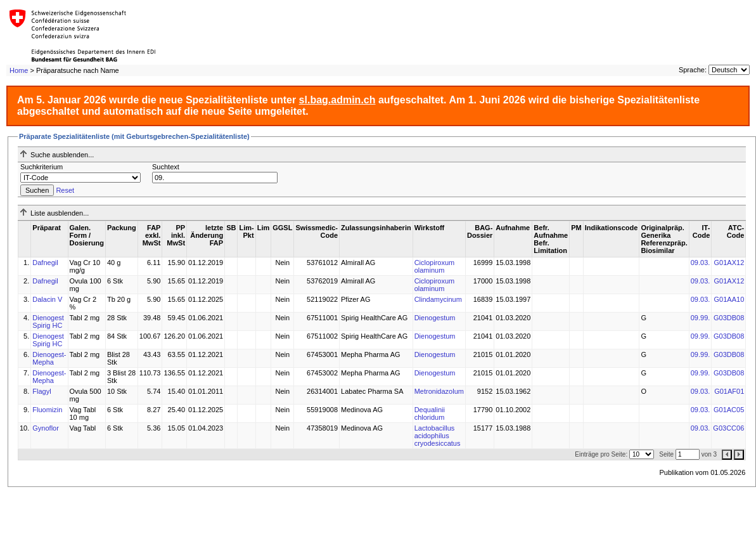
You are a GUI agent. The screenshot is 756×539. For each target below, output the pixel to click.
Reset (65, 190)
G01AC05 (729, 410)
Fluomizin (47, 410)
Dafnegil (45, 263)
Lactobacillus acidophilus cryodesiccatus (438, 436)
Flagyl (42, 391)
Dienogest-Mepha (49, 358)
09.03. (701, 263)
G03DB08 (729, 318)
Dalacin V (47, 299)
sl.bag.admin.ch (337, 100)
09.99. (701, 318)
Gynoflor (46, 428)
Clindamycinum (438, 299)
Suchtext (166, 167)
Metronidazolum (439, 391)
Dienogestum (435, 318)
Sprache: (693, 70)
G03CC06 (728, 428)
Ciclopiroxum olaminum (435, 266)
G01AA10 (729, 299)
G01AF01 (729, 391)
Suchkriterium (42, 167)
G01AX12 (729, 263)
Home (19, 70)
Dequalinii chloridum (430, 413)
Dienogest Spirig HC (48, 321)
